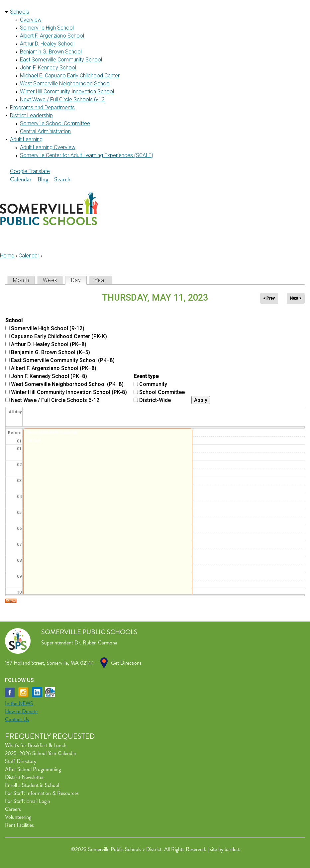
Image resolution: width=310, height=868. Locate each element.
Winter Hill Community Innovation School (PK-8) (69, 392)
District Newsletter (24, 777)
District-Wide (155, 400)
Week (50, 280)
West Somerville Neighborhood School (65, 84)
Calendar (21, 179)
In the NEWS (19, 703)
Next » (296, 298)
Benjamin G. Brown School (51, 52)
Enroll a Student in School (32, 785)
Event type (146, 376)
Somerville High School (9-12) (48, 328)
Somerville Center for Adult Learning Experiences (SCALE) (87, 155)
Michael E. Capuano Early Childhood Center (70, 76)
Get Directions (126, 663)
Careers (13, 809)
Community (153, 384)
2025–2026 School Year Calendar (41, 753)
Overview (31, 20)
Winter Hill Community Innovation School (67, 92)
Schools (20, 12)
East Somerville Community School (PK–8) (63, 360)
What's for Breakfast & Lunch (36, 745)
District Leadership (31, 115)
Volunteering (18, 817)
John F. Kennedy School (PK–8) (49, 376)
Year (101, 280)
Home (7, 256)
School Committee (162, 392)
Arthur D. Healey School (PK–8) (49, 344)
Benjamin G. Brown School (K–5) (51, 352)
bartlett (232, 849)
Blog (43, 179)
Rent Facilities (19, 825)
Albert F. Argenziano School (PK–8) (54, 368)
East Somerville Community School (61, 60)
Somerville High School (47, 28)
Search (62, 179)
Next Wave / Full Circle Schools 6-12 (62, 99)
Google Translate (30, 171)
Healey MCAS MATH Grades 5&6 (52, 433)
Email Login (38, 801)
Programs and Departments (42, 107)
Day (79, 280)
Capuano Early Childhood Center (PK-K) (59, 336)
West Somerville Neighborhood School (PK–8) (67, 384)
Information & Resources (52, 793)
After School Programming (33, 769)
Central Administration (45, 131)
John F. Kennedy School (48, 68)
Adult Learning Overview (48, 147)
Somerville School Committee (55, 123)
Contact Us (17, 719)
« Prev (269, 298)
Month (21, 280)
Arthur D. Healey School (47, 44)
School (14, 320)
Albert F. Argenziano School (52, 36)
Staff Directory (21, 761)
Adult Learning (26, 139)
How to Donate (21, 711)
